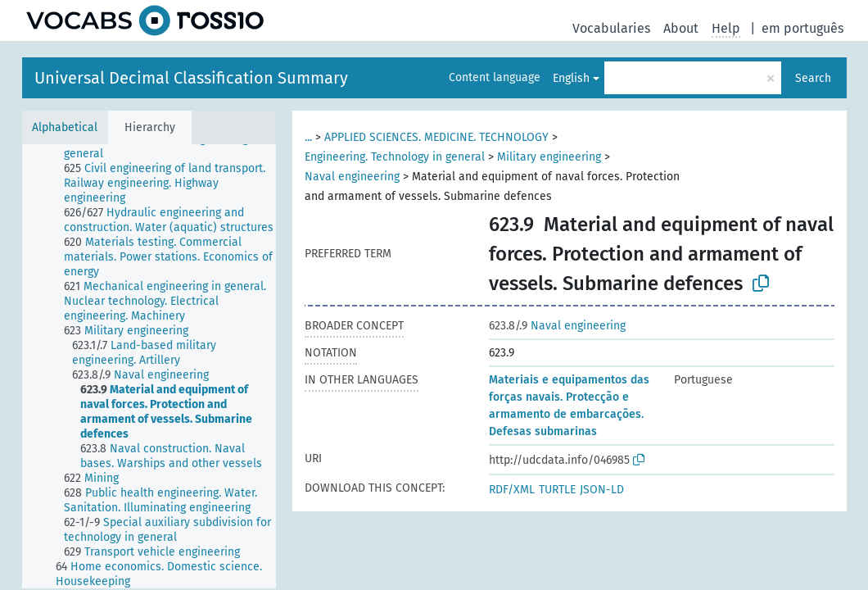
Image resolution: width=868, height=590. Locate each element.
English (571, 78)
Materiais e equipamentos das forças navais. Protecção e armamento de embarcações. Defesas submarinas (569, 406)
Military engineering (549, 157)
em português (802, 28)
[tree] (149, 366)
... (308, 137)
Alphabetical (65, 127)
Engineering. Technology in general (395, 157)
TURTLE (557, 490)
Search (813, 78)
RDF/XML (512, 490)
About (681, 28)
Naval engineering (352, 177)
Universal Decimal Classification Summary (191, 78)
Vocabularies (611, 28)
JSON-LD (602, 490)
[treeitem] (177, 147)
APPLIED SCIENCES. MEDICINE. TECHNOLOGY (436, 137)
